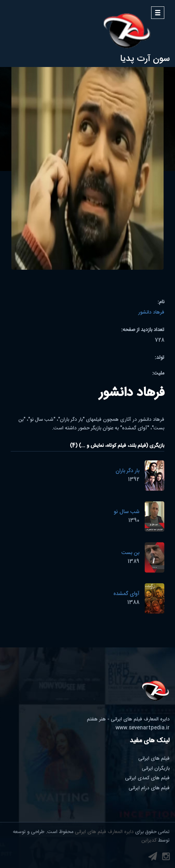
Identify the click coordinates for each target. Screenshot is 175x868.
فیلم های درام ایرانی (149, 788)
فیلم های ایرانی (154, 759)
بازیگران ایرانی (156, 769)
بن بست (130, 553)
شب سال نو (127, 512)
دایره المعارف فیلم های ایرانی (104, 832)
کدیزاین (149, 841)
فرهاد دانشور (151, 312)
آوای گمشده (126, 594)
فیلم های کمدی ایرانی (147, 778)
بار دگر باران (127, 471)
